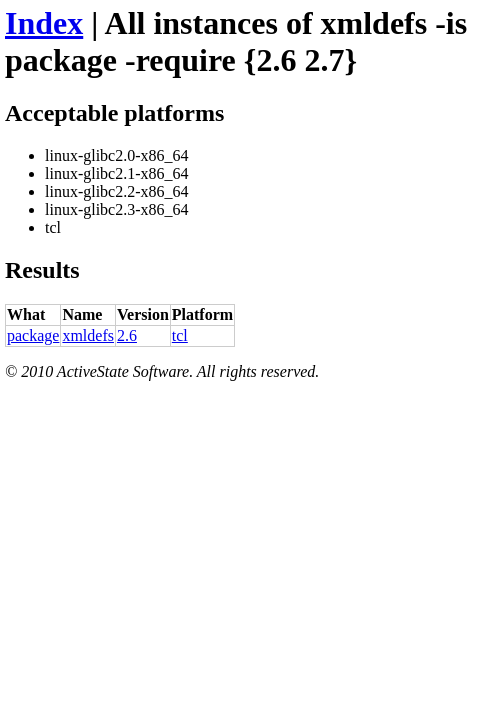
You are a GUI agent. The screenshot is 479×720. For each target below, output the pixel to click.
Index (44, 23)
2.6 (127, 335)
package (33, 335)
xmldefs (88, 335)
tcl (180, 335)
